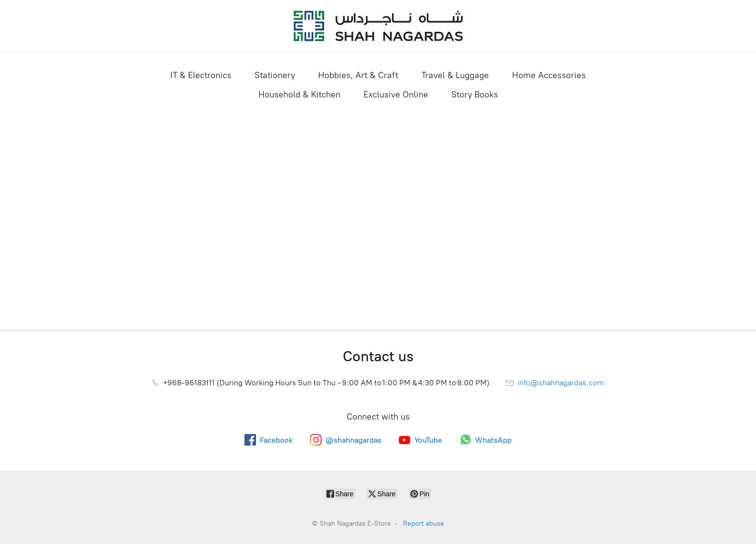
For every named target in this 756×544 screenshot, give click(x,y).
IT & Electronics (201, 75)
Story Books (475, 95)
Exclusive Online (396, 95)
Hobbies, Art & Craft (358, 75)
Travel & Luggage (455, 75)
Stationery (275, 75)
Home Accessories (549, 75)
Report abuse (424, 524)
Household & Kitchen (299, 95)
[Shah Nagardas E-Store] (378, 26)
